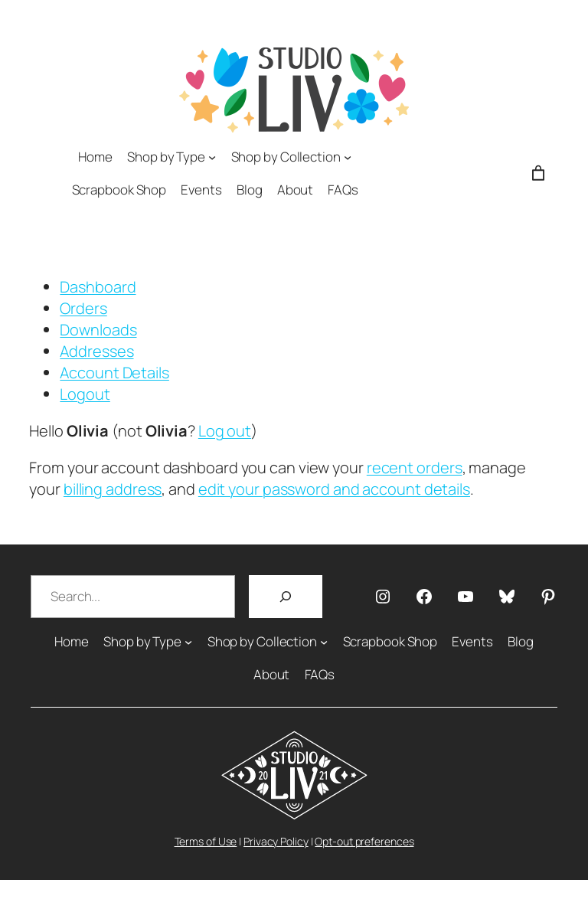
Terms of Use (206, 841)
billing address (113, 489)
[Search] (286, 597)
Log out (225, 431)
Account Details (114, 373)
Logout (85, 394)
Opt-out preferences (364, 841)
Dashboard (98, 287)
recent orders (415, 468)
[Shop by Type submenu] (212, 156)
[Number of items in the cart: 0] (538, 173)
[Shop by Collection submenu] (348, 156)
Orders (83, 308)
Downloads (98, 330)
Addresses (96, 351)
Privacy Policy (276, 841)
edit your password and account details (334, 489)
